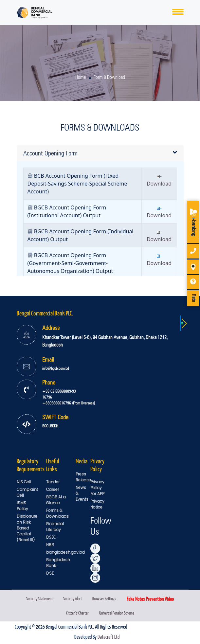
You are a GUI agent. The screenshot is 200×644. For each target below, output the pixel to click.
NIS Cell (24, 482)
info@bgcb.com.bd (55, 368)
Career (53, 489)
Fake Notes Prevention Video (150, 599)
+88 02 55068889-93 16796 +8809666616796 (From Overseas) (69, 397)
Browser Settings (104, 598)
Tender (53, 482)
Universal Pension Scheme (117, 613)
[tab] (100, 153)
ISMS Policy (22, 506)
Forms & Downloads (57, 513)
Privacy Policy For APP (97, 488)
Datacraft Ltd (109, 636)
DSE (50, 573)
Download (159, 181)
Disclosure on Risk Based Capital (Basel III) (27, 528)
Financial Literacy (55, 527)
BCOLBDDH (50, 426)
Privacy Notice (97, 504)
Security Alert (73, 598)
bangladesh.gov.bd (65, 552)
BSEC (51, 537)
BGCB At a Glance (56, 500)
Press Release (83, 477)
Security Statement (39, 598)
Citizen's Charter (77, 613)
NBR (50, 545)
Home (81, 77)
